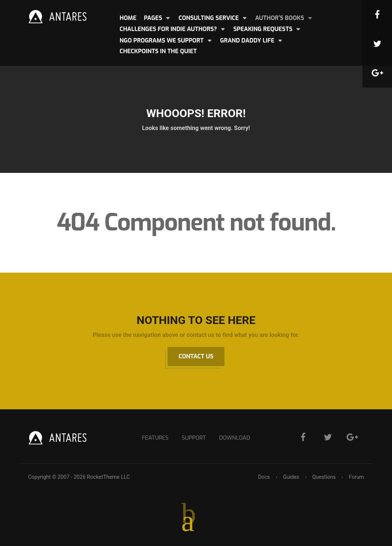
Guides (290, 477)
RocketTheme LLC (108, 477)
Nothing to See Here (196, 320)
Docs (263, 477)
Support (194, 438)
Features (154, 438)
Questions (324, 477)
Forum (356, 477)
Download (236, 438)
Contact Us (196, 356)
